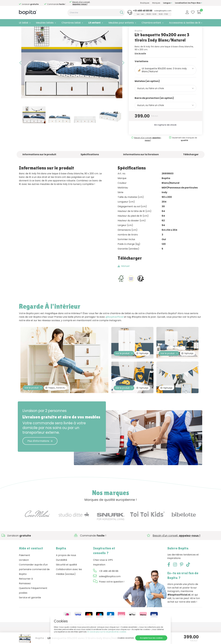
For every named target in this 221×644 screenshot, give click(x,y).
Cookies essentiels (126, 638)
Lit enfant (94, 23)
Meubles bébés (45, 23)
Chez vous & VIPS (103, 577)
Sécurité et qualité (66, 582)
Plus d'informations (40, 458)
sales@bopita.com (163, 11)
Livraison (24, 577)
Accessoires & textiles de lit (185, 23)
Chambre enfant (151, 23)
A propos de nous (66, 572)
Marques (156, 3)
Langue (168, 3)
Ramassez (25, 600)
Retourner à (26, 596)
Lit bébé (24, 23)
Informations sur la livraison (141, 167)
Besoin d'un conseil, (81, 3)
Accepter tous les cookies (151, 638)
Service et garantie (30, 615)
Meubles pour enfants (121, 23)
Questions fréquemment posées (33, 608)
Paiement (25, 572)
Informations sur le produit (39, 167)
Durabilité (62, 577)
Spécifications (90, 167)
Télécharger (191, 167)
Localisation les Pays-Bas (189, 3)
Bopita (138, 44)
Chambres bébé (71, 23)
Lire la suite (140, 66)
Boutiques (145, 3)
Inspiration (99, 582)
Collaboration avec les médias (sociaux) (69, 589)
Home (22, 30)
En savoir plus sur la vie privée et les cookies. (107, 632)
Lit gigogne (44, 30)
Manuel (124, 279)
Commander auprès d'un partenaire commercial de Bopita (34, 586)
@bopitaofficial (115, 330)
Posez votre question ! (112, 599)
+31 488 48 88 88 (143, 11)
